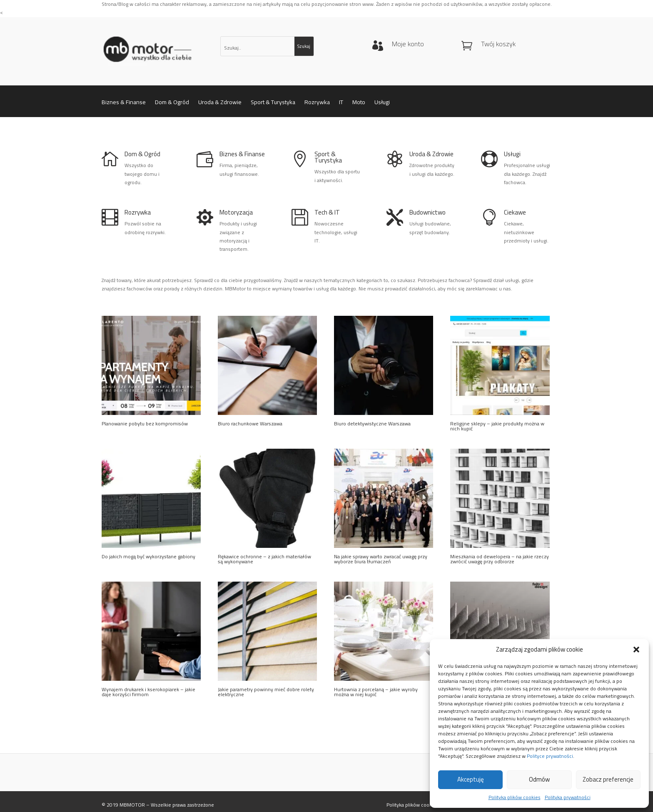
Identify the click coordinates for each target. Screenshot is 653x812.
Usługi (382, 103)
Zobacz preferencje (608, 779)
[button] (636, 650)
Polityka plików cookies (515, 797)
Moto (359, 103)
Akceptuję (471, 779)
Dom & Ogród (172, 103)
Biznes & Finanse (124, 103)
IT (341, 103)
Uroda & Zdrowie (220, 103)
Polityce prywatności (550, 756)
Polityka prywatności (568, 797)
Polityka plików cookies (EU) (418, 805)
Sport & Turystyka (273, 103)
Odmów (539, 779)
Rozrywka (317, 103)
